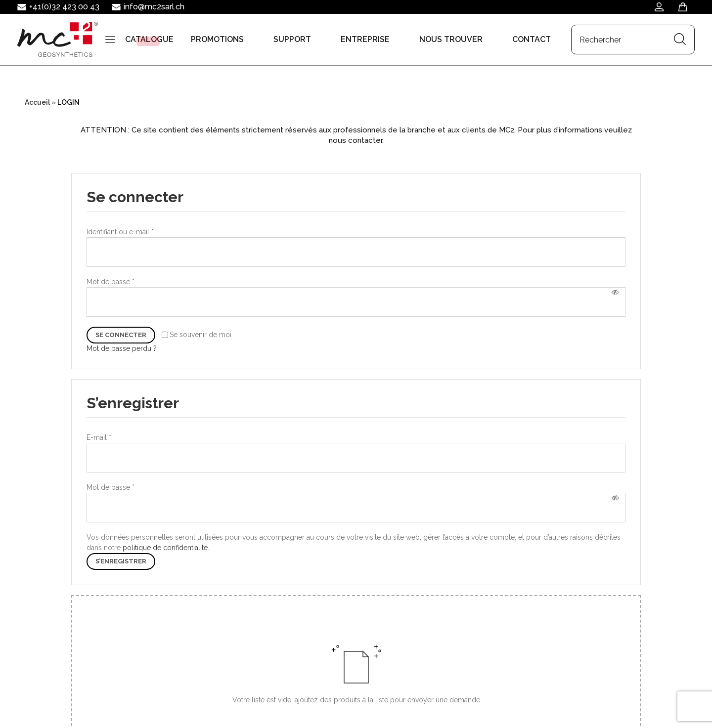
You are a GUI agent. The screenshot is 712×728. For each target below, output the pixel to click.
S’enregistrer (121, 561)
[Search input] (66, 85)
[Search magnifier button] (126, 85)
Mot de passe (111, 282)
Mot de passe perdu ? (122, 348)
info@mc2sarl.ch (154, 7)
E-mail (99, 437)
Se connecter (121, 335)
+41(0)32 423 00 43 (64, 7)
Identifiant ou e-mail (120, 232)
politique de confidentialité (165, 548)
